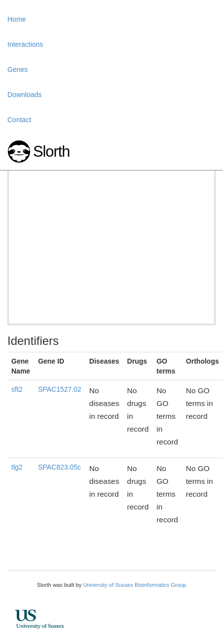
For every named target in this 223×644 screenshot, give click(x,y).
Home (17, 19)
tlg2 (17, 467)
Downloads (24, 95)
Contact (19, 120)
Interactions (25, 44)
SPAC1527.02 (60, 389)
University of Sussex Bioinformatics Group (134, 585)
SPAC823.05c (59, 467)
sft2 (17, 389)
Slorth (51, 152)
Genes (18, 69)
